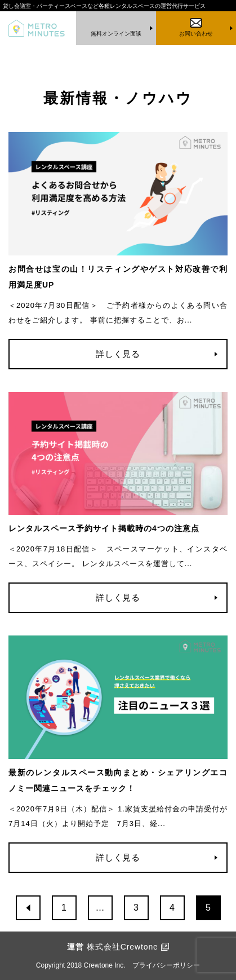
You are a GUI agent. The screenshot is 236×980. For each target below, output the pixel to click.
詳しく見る (118, 354)
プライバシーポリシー (166, 965)
